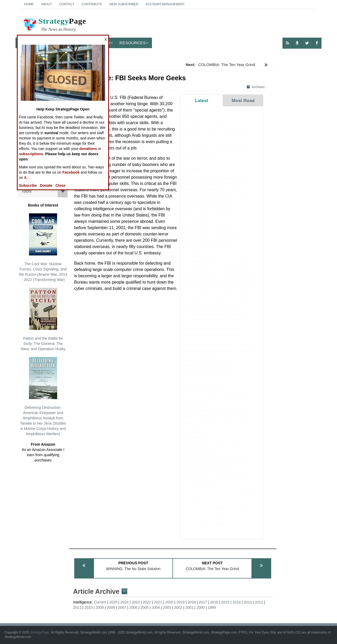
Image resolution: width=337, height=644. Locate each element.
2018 (192, 602)
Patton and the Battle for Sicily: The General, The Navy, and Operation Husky (43, 319)
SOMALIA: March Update (207, 251)
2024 (124, 602)
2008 (111, 607)
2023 (136, 602)
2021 (158, 602)
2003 (167, 607)
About (46, 4)
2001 (189, 607)
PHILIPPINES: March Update (211, 381)
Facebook (71, 172)
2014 (237, 602)
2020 (169, 602)
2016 (214, 602)
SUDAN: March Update (205, 530)
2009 (100, 607)
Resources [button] (134, 43)
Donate (46, 185)
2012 (259, 602)
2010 (88, 607)
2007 (122, 607)
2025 (113, 602)
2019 (180, 602)
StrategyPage (40, 632)
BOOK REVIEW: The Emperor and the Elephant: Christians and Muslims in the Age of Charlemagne (220, 189)
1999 (212, 607)
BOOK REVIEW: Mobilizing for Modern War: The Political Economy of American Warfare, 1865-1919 (220, 421)
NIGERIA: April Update (205, 127)
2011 (77, 607)
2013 (248, 602)
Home (29, 4)
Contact (67, 4)
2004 (156, 607)
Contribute (92, 4)
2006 (133, 607)
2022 (147, 602)
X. (26, 178)
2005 (144, 607)
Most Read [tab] (243, 100)
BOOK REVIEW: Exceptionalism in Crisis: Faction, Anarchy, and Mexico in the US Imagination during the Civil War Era (222, 298)
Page (54, 25)
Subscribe (28, 185)
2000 (200, 607)
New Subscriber (124, 4)
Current (100, 602)
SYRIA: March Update (205, 390)
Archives (256, 87)
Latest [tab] (202, 100)
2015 (225, 602)
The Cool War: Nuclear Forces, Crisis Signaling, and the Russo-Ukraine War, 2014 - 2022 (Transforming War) (43, 248)
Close (61, 185)
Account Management (165, 4)
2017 (203, 602)
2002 (178, 607)
